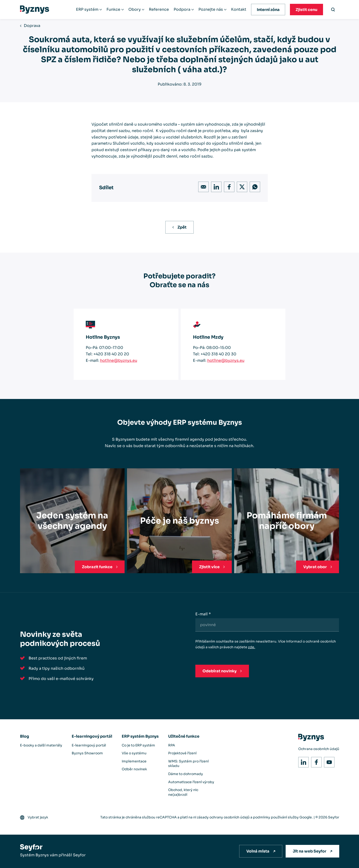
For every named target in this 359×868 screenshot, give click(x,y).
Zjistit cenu (306, 10)
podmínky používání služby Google (282, 817)
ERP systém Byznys (140, 736)
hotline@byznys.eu (119, 360)
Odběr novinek (134, 769)
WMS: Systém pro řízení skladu (188, 764)
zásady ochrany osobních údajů (223, 817)
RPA (172, 745)
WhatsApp (254, 186)
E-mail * (203, 614)
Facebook (228, 186)
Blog (25, 736)
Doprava (32, 26)
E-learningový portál (92, 736)
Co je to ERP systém (138, 745)
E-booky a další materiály (41, 745)
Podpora (182, 10)
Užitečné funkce (184, 736)
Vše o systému (134, 753)
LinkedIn (215, 186)
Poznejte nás (211, 10)
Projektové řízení (182, 753)
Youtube (328, 761)
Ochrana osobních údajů (319, 749)
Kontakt (239, 10)
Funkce (113, 10)
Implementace (134, 761)
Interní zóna (268, 10)
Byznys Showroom (87, 753)
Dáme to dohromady (186, 774)
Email (202, 186)
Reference (159, 10)
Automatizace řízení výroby (191, 782)
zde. (252, 647)
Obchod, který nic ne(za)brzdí (183, 792)
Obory (135, 10)
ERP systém (87, 10)
